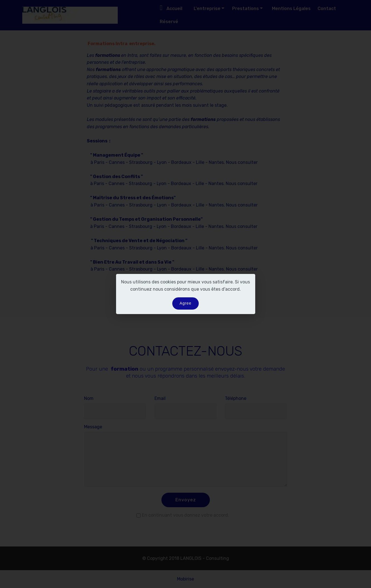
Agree (185, 303)
